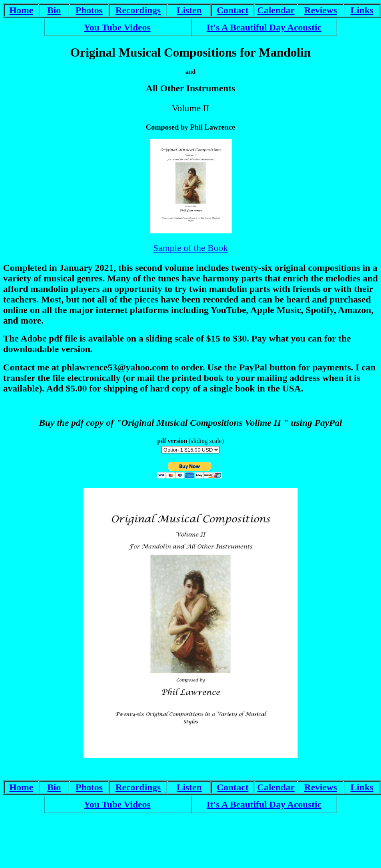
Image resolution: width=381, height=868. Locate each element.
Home (21, 10)
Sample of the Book (190, 248)
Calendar (276, 10)
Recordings (138, 10)
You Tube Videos (117, 27)
